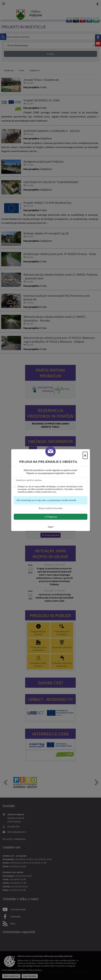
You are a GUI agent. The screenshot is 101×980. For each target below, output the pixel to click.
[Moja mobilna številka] (51, 508)
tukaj (54, 492)
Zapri (51, 527)
